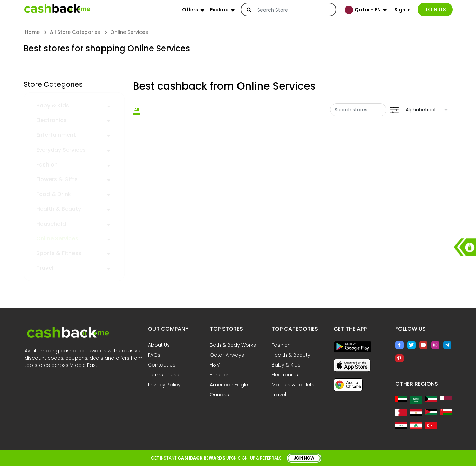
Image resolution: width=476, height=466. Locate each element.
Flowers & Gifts (57, 179)
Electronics (51, 120)
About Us (159, 345)
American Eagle (229, 385)
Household (51, 224)
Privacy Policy (164, 385)
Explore (219, 10)
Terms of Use (164, 375)
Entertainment (56, 135)
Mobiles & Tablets (293, 385)
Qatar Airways (227, 355)
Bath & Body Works (233, 345)
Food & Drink (54, 194)
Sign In (403, 10)
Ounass (219, 395)
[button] (109, 105)
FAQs (154, 355)
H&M (215, 365)
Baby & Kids (53, 105)
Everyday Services (61, 150)
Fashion (47, 165)
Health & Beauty (59, 209)
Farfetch (220, 375)
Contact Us (162, 365)
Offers (190, 10)
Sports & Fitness (59, 253)
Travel (45, 268)
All (137, 110)
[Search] (293, 10)
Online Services (57, 238)
